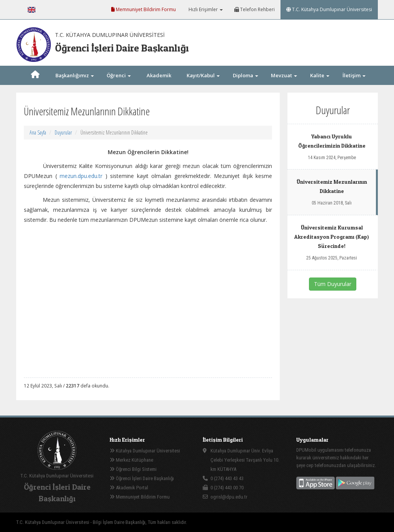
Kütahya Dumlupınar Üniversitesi (145, 451)
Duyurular (63, 132)
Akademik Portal (129, 488)
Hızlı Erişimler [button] (205, 9)
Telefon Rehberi (255, 9)
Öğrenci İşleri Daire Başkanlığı (142, 478)
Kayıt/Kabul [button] (203, 75)
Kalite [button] (320, 75)
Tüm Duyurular (333, 284)
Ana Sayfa (38, 132)
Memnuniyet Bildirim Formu (144, 9)
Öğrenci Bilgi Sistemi (133, 469)
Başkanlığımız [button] (75, 75)
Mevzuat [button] (284, 75)
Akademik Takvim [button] (159, 85)
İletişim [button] (354, 75)
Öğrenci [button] (119, 75)
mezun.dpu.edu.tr (81, 176)
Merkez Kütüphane (131, 460)
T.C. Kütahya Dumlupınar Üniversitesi (329, 9)
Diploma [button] (245, 75)
